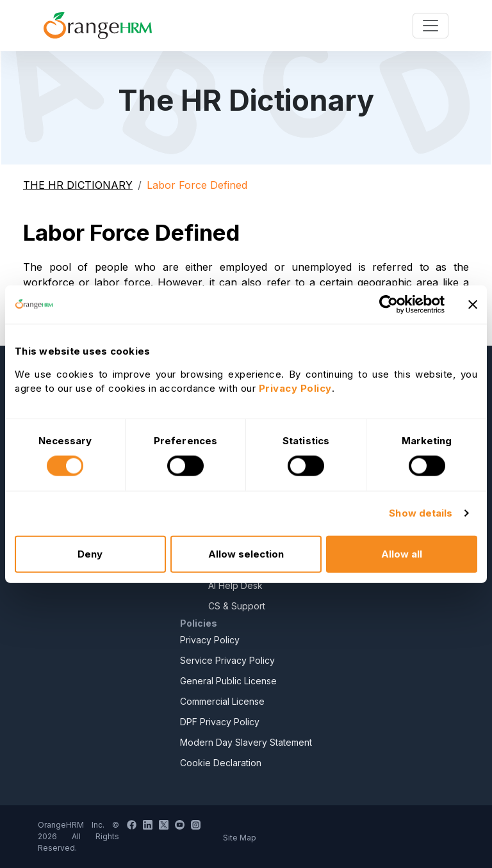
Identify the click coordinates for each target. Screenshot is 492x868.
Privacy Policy (210, 640)
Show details (421, 513)
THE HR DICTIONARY (78, 185)
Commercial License (222, 701)
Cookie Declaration (221, 763)
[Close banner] (473, 305)
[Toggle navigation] (430, 26)
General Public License (228, 681)
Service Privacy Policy (227, 660)
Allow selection (246, 553)
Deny (90, 553)
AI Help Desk (235, 585)
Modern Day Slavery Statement (246, 742)
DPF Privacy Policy (220, 722)
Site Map (240, 838)
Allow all (402, 553)
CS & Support (237, 606)
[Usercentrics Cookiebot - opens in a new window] (389, 305)
